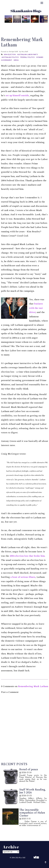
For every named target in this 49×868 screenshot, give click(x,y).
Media (16, 60)
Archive (37, 25)
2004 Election (10, 55)
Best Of (26, 25)
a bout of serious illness (23, 577)
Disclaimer (24, 28)
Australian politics (10, 57)
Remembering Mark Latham (33, 686)
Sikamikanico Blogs (31, 864)
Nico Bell (22, 858)
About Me (13, 25)
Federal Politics (27, 57)
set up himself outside (17, 95)
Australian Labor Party (28, 55)
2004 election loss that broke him (27, 556)
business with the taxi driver (36, 308)
